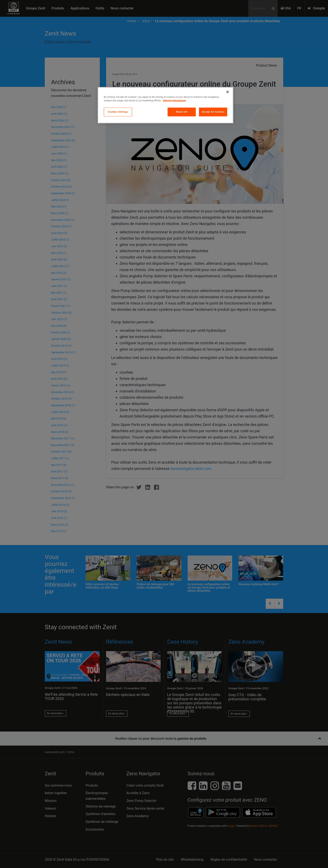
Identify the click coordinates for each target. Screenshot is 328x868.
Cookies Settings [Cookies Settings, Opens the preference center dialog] (118, 112)
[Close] (228, 92)
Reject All (182, 112)
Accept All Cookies (213, 112)
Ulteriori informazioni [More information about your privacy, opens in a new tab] (174, 100)
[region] (165, 105)
